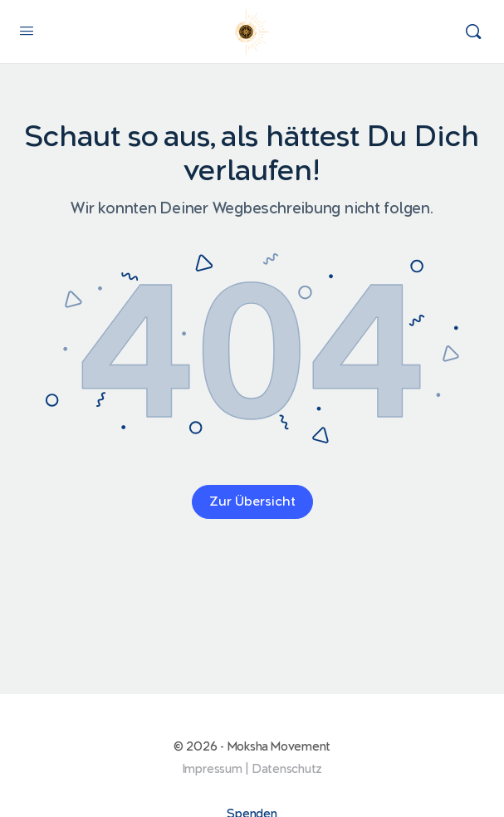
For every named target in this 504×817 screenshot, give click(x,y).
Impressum (212, 769)
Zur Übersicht (252, 502)
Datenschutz (287, 769)
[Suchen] (473, 32)
